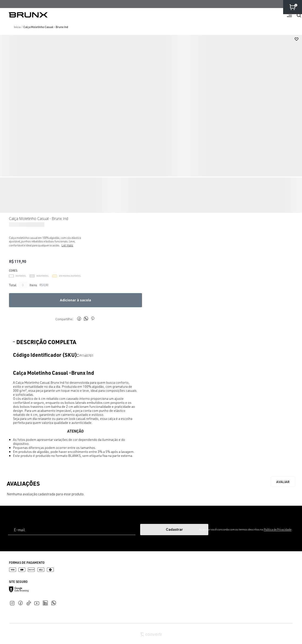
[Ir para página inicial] (17, 27)
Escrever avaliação (283, 482)
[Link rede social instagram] (13, 602)
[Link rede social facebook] (21, 602)
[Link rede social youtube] (38, 601)
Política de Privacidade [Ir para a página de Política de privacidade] (278, 529)
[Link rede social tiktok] (30, 602)
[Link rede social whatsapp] (54, 601)
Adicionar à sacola (75, 300)
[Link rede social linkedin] (47, 601)
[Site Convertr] (151, 635)
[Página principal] (24, 15)
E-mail (19, 530)
